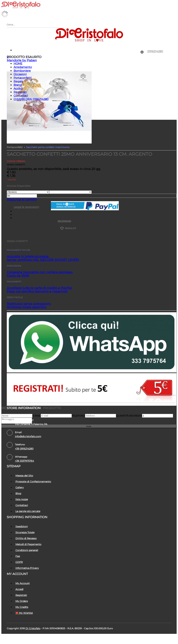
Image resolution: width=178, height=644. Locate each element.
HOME (18, 64)
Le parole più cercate (28, 511)
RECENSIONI (64, 221)
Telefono (78, 416)
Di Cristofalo (33, 628)
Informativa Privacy (27, 568)
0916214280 (155, 51)
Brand (18, 85)
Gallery (20, 487)
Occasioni (20, 74)
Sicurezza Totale (25, 532)
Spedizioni (22, 526)
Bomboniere (22, 71)
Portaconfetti (23, 78)
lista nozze (22, 499)
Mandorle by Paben (22, 60)
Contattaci (21, 96)
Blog (18, 493)
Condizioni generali (27, 550)
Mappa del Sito (24, 476)
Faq (18, 556)
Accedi (18, 88)
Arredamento (23, 67)
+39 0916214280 (24, 449)
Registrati (20, 92)
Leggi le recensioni (26, 207)
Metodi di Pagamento (28, 544)
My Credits (22, 607)
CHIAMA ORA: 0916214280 (31, 99)
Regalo (18, 81)
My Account (23, 583)
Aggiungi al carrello (22, 199)
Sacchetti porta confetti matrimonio (48, 147)
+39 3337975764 (24, 461)
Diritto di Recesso (26, 538)
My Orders (22, 601)
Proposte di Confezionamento (33, 482)
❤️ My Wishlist (24, 613)
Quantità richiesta (129, 416)
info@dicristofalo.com (28, 436)
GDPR (19, 562)
